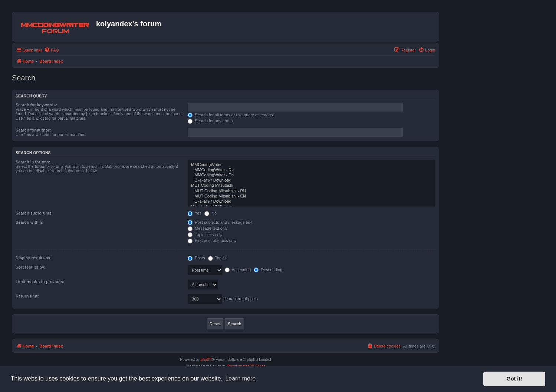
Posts (196, 258)
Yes (195, 213)
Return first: (27, 296)
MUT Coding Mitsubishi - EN (312, 196)
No (210, 213)
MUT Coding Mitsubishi (312, 186)
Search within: (29, 222)
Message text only (208, 228)
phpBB (206, 360)
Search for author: (33, 130)
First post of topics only (212, 240)
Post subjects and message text (220, 222)
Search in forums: (33, 162)
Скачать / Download (312, 180)
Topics (217, 258)
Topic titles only (205, 235)
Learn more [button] (240, 378)
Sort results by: (31, 267)
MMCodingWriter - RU (312, 170)
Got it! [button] (514, 379)
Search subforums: (34, 213)
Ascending (238, 270)
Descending (268, 270)
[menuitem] (52, 50)
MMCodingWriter (312, 165)
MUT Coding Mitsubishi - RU (312, 191)
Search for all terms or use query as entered (231, 115)
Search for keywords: (36, 105)
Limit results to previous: (40, 282)
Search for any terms (210, 121)
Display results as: (34, 258)
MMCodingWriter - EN (312, 175)
